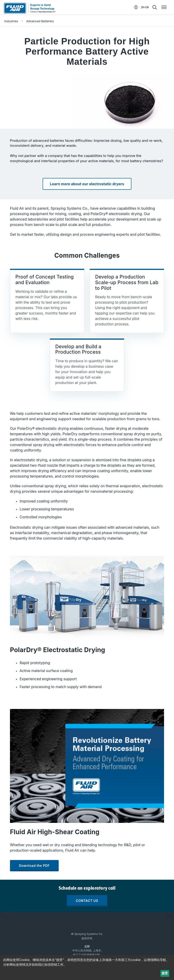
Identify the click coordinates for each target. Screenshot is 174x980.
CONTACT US (87, 901)
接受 (165, 973)
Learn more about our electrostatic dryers (87, 184)
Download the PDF (34, 866)
